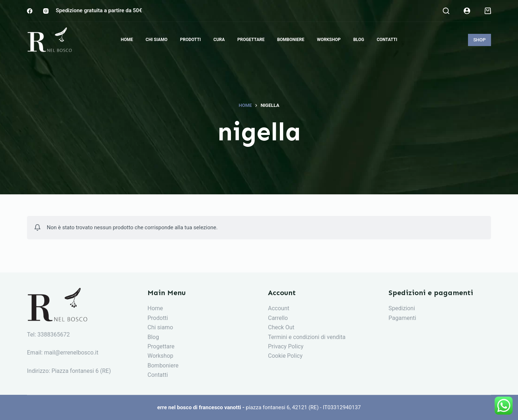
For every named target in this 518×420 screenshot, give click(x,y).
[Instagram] (46, 11)
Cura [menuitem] (219, 40)
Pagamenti (402, 318)
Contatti (158, 375)
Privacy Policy (286, 346)
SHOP (480, 40)
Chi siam (159, 327)
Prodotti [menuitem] (190, 40)
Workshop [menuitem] (329, 40)
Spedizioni (402, 308)
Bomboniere (163, 365)
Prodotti (158, 318)
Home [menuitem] (127, 40)
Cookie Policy (285, 356)
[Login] (467, 11)
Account (279, 308)
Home (155, 308)
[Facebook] (30, 11)
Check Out (281, 327)
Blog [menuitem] (359, 40)
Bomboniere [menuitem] (291, 40)
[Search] (446, 11)
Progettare (161, 346)
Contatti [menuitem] (387, 40)
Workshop (160, 356)
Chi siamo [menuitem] (157, 40)
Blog (153, 337)
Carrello (278, 318)
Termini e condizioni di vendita (307, 337)
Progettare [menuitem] (251, 40)
